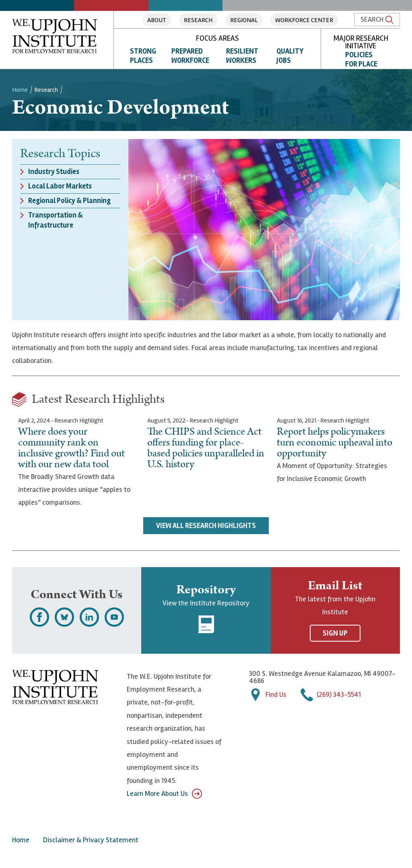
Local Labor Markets (60, 186)
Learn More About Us (164, 794)
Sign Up (335, 633)
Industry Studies (54, 172)
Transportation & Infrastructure (56, 220)
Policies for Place (361, 59)
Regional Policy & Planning (69, 201)
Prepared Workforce (190, 56)
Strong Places (143, 56)
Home (20, 90)
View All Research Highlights (206, 526)
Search (377, 19)
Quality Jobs (290, 56)
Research (198, 20)
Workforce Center (304, 20)
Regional (244, 20)
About (157, 20)
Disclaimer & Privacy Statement (91, 840)
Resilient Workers (242, 56)
